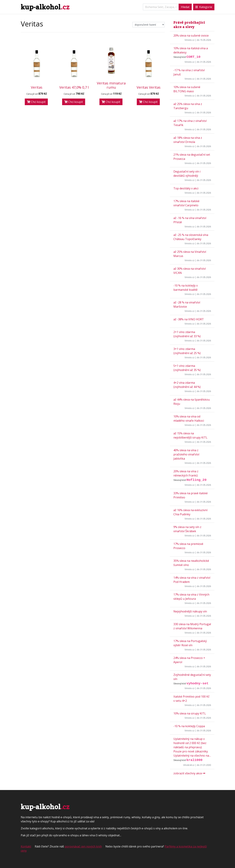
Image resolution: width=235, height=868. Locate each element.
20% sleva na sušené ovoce (191, 36)
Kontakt (26, 846)
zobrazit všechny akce (189, 773)
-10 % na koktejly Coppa (189, 726)
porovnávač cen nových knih (83, 846)
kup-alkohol (45, 7)
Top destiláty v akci (186, 188)
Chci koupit (36, 102)
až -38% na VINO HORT (189, 319)
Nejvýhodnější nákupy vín (190, 611)
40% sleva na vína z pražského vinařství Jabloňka (186, 454)
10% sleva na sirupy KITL (190, 713)
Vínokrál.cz (189, 765)
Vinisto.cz (190, 40)
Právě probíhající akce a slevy (189, 25)
